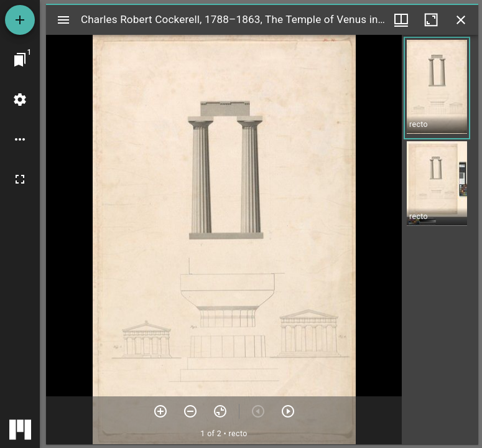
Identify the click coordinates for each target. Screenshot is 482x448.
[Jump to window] (20, 60)
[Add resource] (20, 20)
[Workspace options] (20, 139)
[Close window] (461, 20)
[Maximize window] (431, 20)
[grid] (440, 240)
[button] (437, 88)
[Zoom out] (190, 411)
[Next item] (288, 411)
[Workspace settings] (20, 100)
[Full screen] (20, 179)
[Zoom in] (160, 411)
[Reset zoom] (220, 411)
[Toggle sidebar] (63, 20)
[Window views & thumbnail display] (401, 20)
